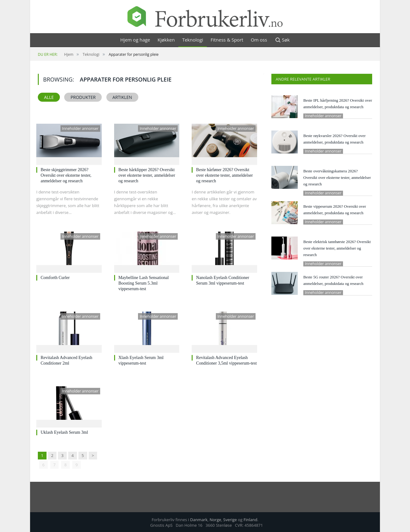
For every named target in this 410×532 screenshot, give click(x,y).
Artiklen (122, 97)
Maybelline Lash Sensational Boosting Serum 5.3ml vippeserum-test (144, 283)
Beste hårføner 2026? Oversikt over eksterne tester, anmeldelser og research (224, 175)
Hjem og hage (135, 40)
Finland (250, 519)
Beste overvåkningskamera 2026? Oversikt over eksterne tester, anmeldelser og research (337, 177)
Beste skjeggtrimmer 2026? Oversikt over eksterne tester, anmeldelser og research (66, 175)
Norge (215, 519)
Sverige (230, 519)
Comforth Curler (55, 278)
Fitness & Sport (227, 40)
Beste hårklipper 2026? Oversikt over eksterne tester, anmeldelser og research (147, 175)
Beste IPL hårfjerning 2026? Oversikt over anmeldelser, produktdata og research (338, 104)
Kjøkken (166, 40)
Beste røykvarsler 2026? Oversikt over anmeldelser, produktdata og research (334, 139)
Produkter (83, 97)
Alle (49, 97)
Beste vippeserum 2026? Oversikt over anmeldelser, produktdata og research (335, 210)
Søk (282, 40)
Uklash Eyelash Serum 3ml (64, 432)
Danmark (199, 519)
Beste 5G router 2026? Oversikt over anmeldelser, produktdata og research (333, 280)
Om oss (259, 40)
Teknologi (193, 40)
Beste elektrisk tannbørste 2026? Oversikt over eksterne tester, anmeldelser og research (337, 248)
